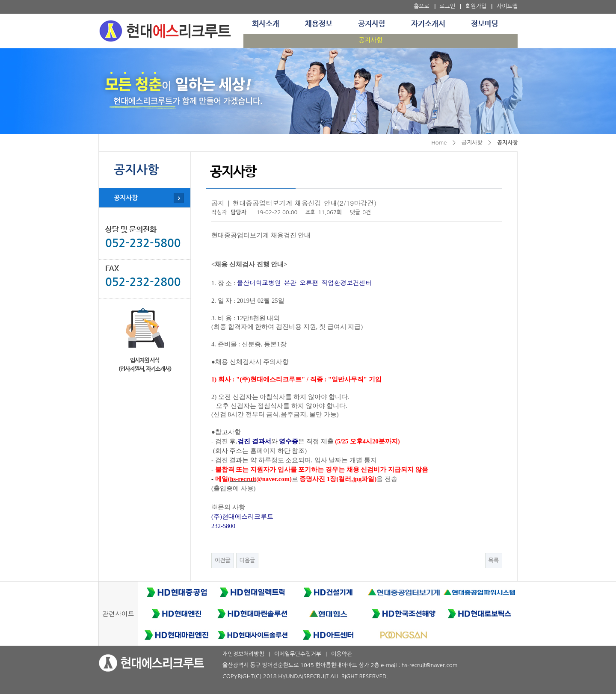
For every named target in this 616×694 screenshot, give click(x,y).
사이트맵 (507, 6)
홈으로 (422, 6)
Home (439, 143)
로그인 (448, 6)
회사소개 (266, 24)
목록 (494, 560)
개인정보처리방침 (243, 654)
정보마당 (485, 24)
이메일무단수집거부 (298, 654)
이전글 (223, 560)
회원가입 (476, 6)
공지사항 (372, 24)
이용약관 (342, 654)
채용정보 (319, 24)
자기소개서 (428, 24)
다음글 (247, 560)
